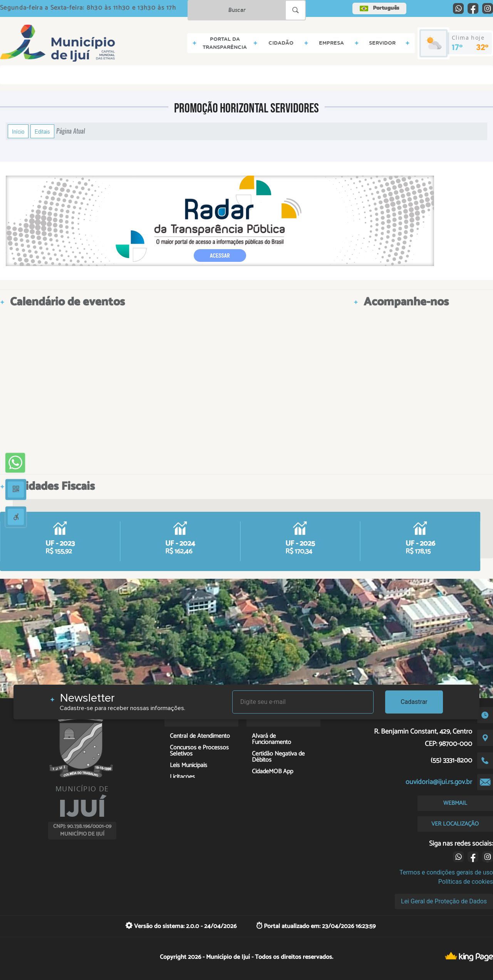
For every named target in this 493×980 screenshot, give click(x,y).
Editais (42, 131)
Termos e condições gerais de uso (446, 872)
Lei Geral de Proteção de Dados (444, 901)
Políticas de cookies (466, 882)
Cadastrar (414, 702)
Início (18, 131)
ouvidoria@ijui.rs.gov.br (439, 782)
